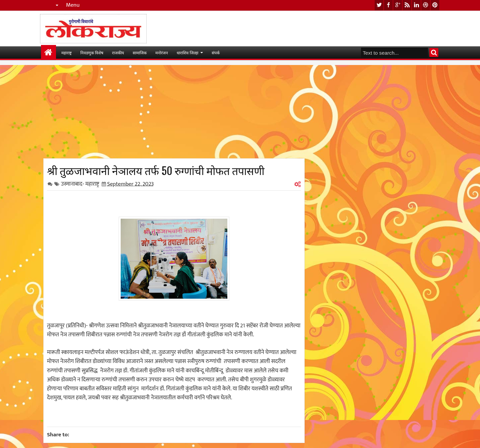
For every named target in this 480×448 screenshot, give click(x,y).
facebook (388, 5)
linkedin (416, 5)
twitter (379, 5)
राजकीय (118, 52)
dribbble (426, 5)
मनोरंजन (162, 52)
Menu (73, 5)
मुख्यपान (48, 52)
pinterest (435, 5)
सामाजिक (140, 52)
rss (407, 5)
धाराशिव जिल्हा (187, 52)
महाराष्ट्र (66, 52)
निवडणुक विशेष (92, 52)
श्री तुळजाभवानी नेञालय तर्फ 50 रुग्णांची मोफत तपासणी (156, 170)
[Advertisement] (174, 112)
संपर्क (216, 52)
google (398, 5)
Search (434, 52)
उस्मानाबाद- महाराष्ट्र (80, 184)
